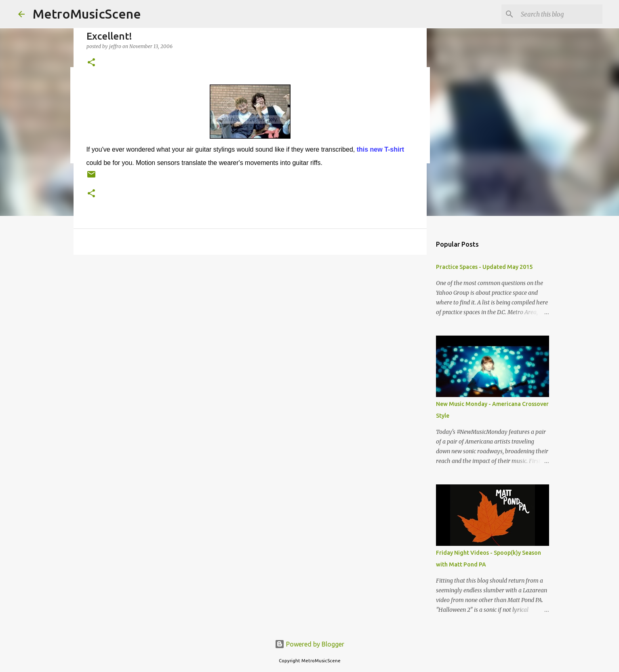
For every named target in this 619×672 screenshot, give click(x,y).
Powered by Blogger (309, 644)
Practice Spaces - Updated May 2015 (484, 267)
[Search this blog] (560, 14)
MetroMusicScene (87, 14)
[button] (91, 63)
